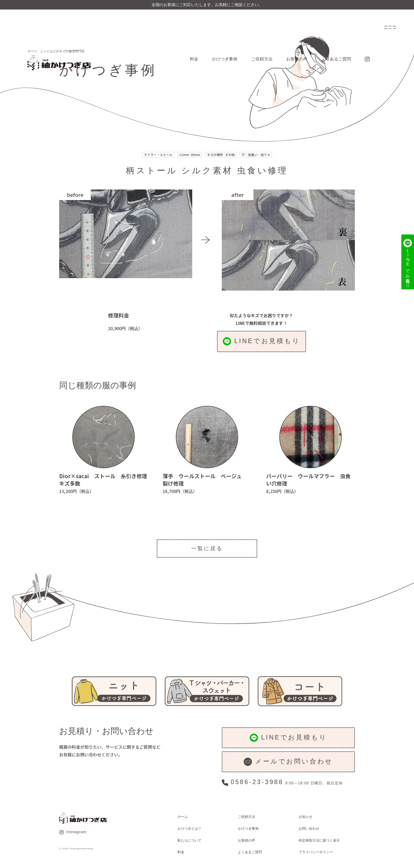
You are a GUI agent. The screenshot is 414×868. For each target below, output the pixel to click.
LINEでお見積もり (262, 341)
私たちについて (189, 840)
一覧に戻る (207, 548)
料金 (194, 59)
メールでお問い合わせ (288, 762)
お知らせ (305, 817)
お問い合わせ (309, 829)
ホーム (183, 817)
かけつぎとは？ (189, 829)
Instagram (73, 832)
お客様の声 (297, 59)
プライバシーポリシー (316, 852)
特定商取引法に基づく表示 (319, 840)
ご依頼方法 (262, 59)
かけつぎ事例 (225, 59)
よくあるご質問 (336, 59)
